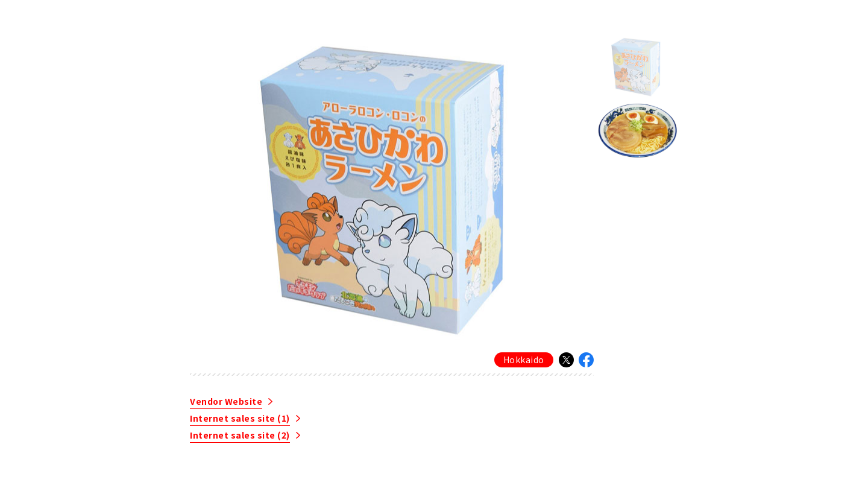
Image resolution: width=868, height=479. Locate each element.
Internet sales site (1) (240, 419)
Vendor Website (226, 402)
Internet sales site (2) (240, 436)
